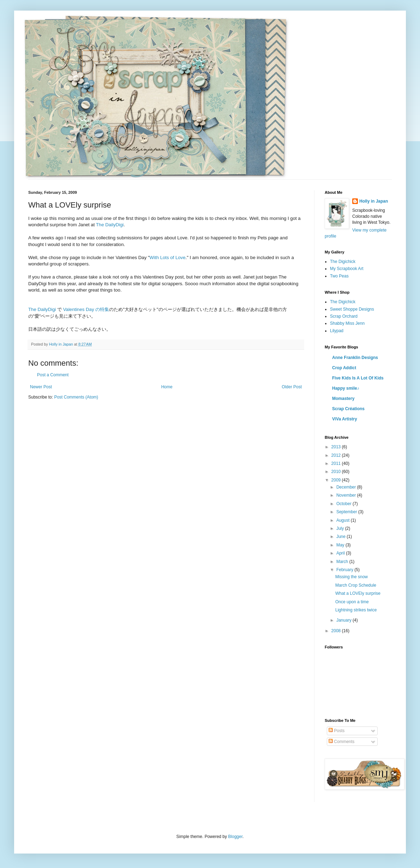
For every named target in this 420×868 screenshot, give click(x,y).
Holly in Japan (374, 201)
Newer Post (41, 387)
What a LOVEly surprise (358, 593)
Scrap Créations (348, 409)
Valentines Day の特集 (86, 309)
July (341, 528)
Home (167, 387)
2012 (337, 455)
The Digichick (343, 262)
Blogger (235, 837)
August (344, 520)
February (345, 570)
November (347, 495)
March (343, 562)
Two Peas (339, 276)
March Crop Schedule (356, 585)
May (341, 545)
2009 (337, 480)
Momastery (343, 399)
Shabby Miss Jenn (347, 323)
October (344, 504)
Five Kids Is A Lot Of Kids (358, 378)
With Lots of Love (168, 258)
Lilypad (337, 331)
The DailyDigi (110, 225)
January (344, 620)
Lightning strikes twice (356, 610)
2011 (337, 463)
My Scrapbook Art (347, 269)
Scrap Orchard (344, 316)
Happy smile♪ (346, 388)
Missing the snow (352, 577)
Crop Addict (344, 368)
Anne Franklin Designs (355, 358)
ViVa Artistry (345, 419)
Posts (337, 731)
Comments (341, 742)
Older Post (292, 387)
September (347, 512)
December (347, 487)
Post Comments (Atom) (76, 397)
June (341, 537)
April (341, 553)
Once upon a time (352, 602)
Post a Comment (53, 375)
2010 (337, 472)
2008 (337, 631)
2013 (337, 447)
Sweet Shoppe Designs (352, 309)
